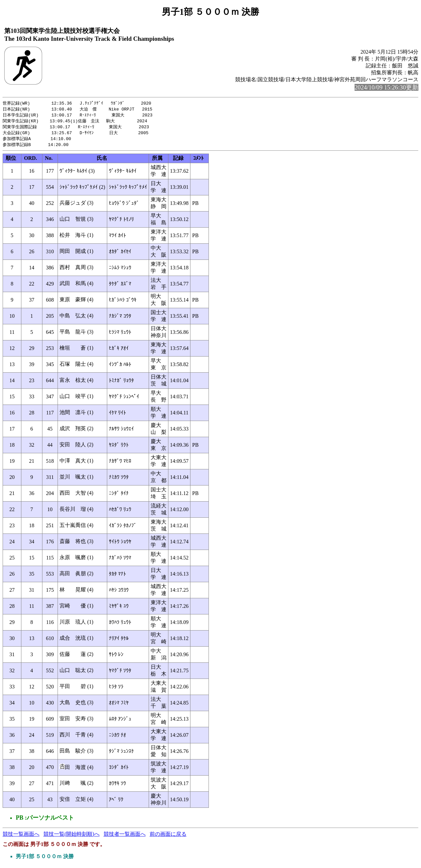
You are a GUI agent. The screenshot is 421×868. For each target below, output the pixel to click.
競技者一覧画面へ (125, 837)
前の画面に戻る (168, 837)
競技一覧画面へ (21, 837)
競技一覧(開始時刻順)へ (72, 837)
